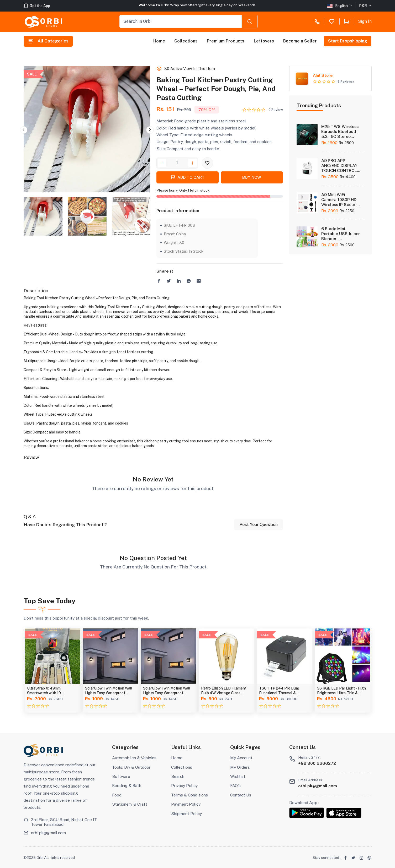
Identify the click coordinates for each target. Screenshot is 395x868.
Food (117, 795)
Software (121, 776)
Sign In (365, 21)
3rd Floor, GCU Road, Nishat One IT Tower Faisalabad (64, 822)
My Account (241, 758)
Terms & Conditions (189, 795)
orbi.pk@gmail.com (48, 833)
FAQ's (235, 785)
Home (159, 41)
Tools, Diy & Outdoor (131, 767)
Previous (24, 130)
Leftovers (264, 41)
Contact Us (241, 795)
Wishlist (238, 776)
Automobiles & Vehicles (134, 758)
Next (150, 130)
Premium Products (226, 41)
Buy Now (252, 177)
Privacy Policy (184, 785)
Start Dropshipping (348, 41)
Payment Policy (186, 804)
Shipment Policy (186, 813)
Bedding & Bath (127, 785)
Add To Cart (188, 177)
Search (178, 776)
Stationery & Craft (130, 804)
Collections (186, 41)
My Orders (240, 767)
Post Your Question (259, 525)
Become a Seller (300, 41)
